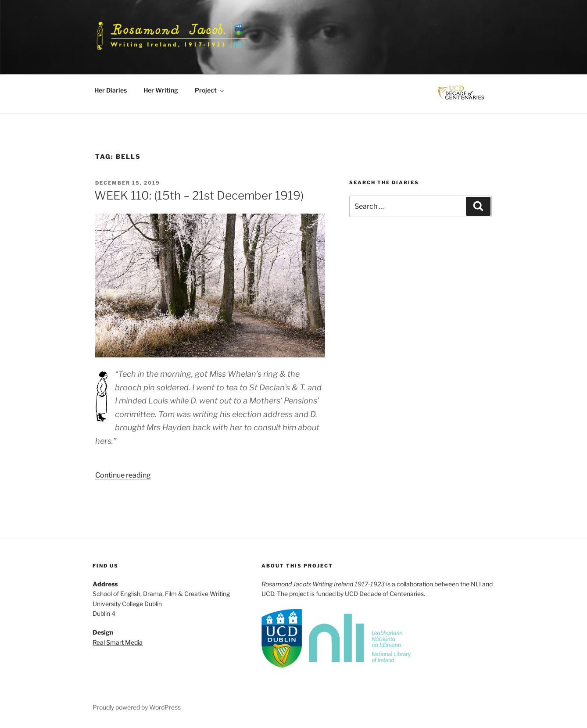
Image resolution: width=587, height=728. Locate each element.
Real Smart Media (118, 642)
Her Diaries (111, 90)
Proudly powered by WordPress (137, 707)
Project (210, 90)
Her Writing (161, 90)
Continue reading (123, 475)
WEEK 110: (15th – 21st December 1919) (199, 195)
